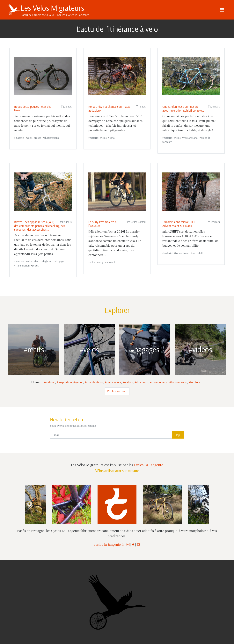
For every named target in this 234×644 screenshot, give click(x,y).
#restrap (128, 382)
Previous (30, 504)
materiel (20, 138)
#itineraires (142, 382)
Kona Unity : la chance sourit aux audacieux (109, 108)
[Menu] (222, 10)
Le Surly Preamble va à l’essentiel (102, 224)
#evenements (113, 382)
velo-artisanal (191, 138)
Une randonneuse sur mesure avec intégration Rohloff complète (183, 108)
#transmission (178, 382)
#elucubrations (94, 382)
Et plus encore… (117, 391)
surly (101, 262)
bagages (60, 261)
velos (30, 138)
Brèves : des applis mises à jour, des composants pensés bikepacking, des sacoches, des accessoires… (40, 226)
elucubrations (51, 138)
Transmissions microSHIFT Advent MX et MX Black (179, 224)
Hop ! (178, 435)
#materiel (49, 382)
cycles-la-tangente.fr (109, 545)
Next (204, 504)
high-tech (48, 261)
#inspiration (64, 382)
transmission (23, 266)
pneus (36, 266)
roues (38, 138)
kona (112, 138)
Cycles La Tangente (149, 465)
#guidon (78, 382)
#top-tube (195, 382)
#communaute (159, 382)
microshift (197, 253)
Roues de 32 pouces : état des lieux (33, 108)
